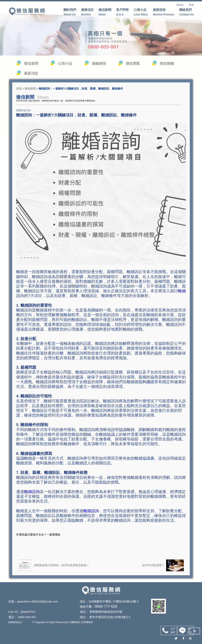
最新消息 (31, 75)
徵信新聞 (105, 13)
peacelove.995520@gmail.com (37, 604)
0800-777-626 (97, 609)
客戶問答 (123, 13)
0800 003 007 (27, 618)
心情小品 (141, 13)
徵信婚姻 (167, 65)
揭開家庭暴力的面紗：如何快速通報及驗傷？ (54, 569)
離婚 (182, 294)
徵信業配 (133, 65)
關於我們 (70, 13)
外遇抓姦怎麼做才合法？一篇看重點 (38, 538)
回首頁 (182, 5)
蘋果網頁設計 (15, 623)
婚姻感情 (99, 65)
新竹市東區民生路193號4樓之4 (103, 618)
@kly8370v (28, 614)
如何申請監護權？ (163, 569)
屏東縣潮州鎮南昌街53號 (99, 614)
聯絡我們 (186, 13)
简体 (191, 5)
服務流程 (164, 13)
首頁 (19, 90)
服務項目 (87, 13)
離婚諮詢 (32, 495)
